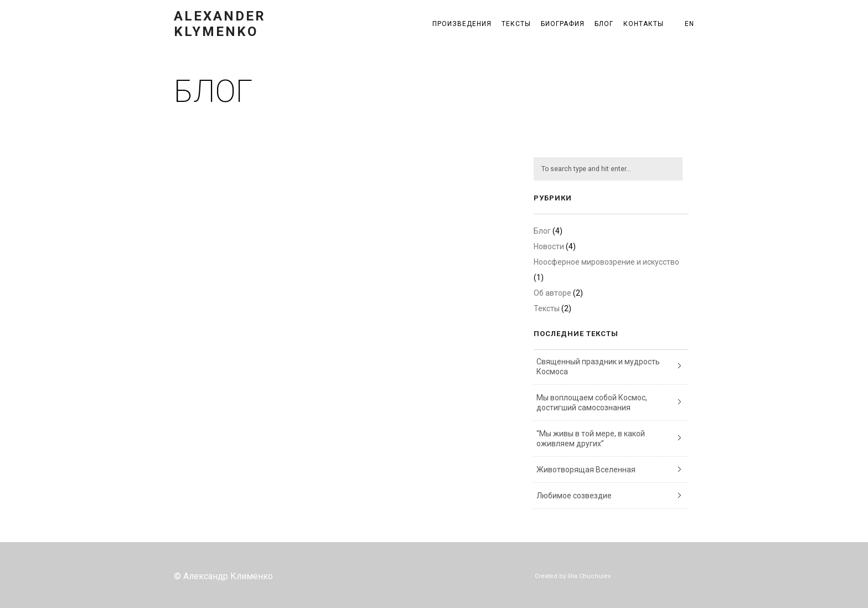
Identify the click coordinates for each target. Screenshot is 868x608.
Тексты (516, 24)
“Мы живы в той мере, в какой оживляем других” (591, 439)
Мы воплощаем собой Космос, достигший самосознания (592, 403)
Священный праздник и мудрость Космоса (598, 367)
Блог (604, 24)
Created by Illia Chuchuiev (573, 576)
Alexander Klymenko (220, 24)
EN (689, 24)
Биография (563, 24)
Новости (549, 246)
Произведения (462, 24)
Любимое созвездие (574, 496)
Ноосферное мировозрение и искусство (606, 262)
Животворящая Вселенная (586, 470)
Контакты (644, 24)
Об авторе (552, 293)
